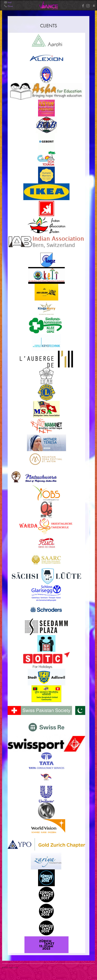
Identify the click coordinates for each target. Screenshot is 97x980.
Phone (10, 6)
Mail (10, 2)
